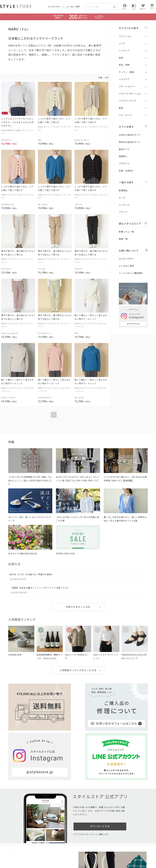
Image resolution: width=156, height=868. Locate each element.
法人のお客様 (42, 849)
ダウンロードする (100, 755)
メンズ (122, 43)
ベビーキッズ (125, 115)
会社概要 (99, 856)
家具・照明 (124, 65)
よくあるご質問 (73, 7)
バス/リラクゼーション (130, 94)
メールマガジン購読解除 (131, 273)
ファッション (125, 36)
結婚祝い (123, 156)
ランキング (124, 205)
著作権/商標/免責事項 (10, 861)
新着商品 (123, 191)
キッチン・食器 (126, 72)
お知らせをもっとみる (78, 607)
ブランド (123, 212)
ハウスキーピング (127, 101)
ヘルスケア (124, 79)
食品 (121, 108)
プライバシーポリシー (19, 856)
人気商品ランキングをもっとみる (78, 670)
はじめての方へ (55, 7)
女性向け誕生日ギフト (130, 135)
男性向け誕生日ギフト (130, 142)
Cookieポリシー (64, 856)
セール (122, 198)
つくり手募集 (57, 849)
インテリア (124, 51)
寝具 (121, 58)
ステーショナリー (127, 87)
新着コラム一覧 (126, 232)
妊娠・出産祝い (126, 171)
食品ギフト (124, 149)
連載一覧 (123, 239)
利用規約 (4, 856)
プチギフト (124, 164)
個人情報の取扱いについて (44, 856)
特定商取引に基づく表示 (83, 856)
